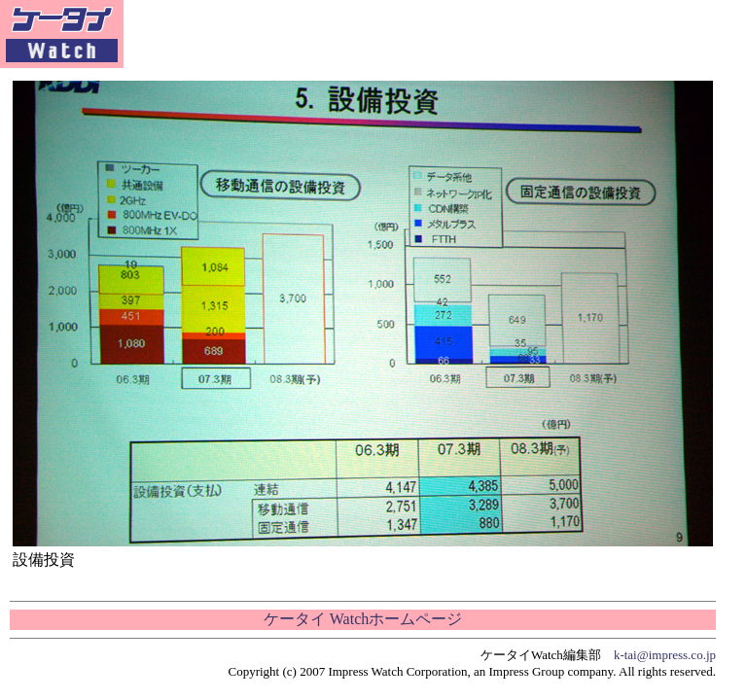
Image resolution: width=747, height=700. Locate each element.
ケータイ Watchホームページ (363, 619)
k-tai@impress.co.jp (665, 655)
